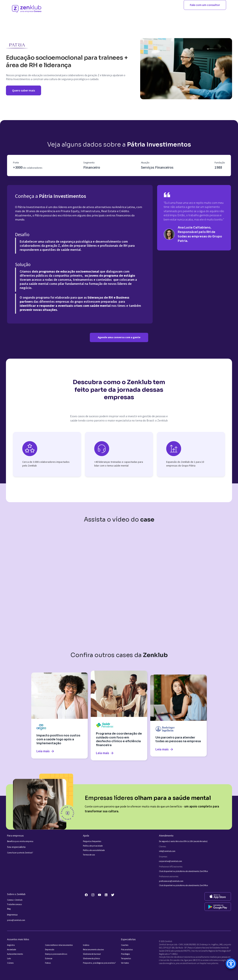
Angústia (11, 945)
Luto (9, 959)
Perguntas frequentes (92, 841)
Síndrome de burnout (92, 954)
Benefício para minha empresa (20, 841)
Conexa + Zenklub (15, 900)
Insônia (86, 945)
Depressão (50, 950)
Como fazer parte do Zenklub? (20, 853)
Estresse (49, 959)
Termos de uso (89, 855)
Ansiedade (12, 950)
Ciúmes (10, 963)
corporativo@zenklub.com (171, 861)
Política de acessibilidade (94, 850)
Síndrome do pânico (91, 959)
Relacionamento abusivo (93, 950)
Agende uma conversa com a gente (119, 337)
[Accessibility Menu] (231, 964)
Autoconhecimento (15, 954)
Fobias (48, 963)
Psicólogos (125, 954)
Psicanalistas (127, 950)
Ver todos (125, 963)
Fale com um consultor (205, 5)
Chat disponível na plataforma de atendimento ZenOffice (183, 871)
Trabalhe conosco (14, 904)
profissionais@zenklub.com (171, 881)
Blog (9, 909)
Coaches (125, 945)
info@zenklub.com (167, 851)
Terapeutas (126, 959)
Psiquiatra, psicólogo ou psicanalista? (99, 963)
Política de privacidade (93, 846)
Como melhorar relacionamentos (59, 945)
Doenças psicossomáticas (56, 954)
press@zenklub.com (16, 920)
